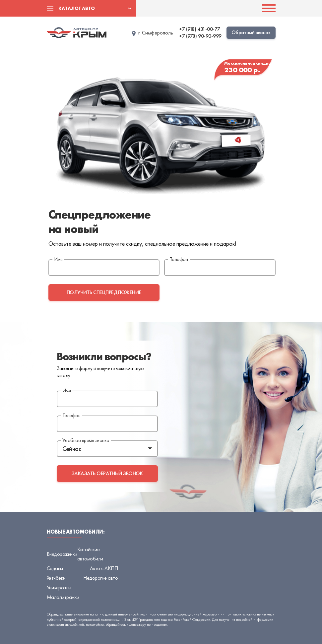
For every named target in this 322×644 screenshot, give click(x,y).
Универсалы (59, 587)
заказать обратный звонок (107, 473)
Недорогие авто (100, 578)
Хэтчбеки (56, 578)
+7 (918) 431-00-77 (199, 29)
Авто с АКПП (104, 568)
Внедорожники (62, 554)
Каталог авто (77, 8)
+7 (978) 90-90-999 (200, 36)
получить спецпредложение (104, 292)
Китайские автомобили (90, 554)
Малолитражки (63, 597)
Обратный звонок (251, 32)
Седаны (55, 568)
